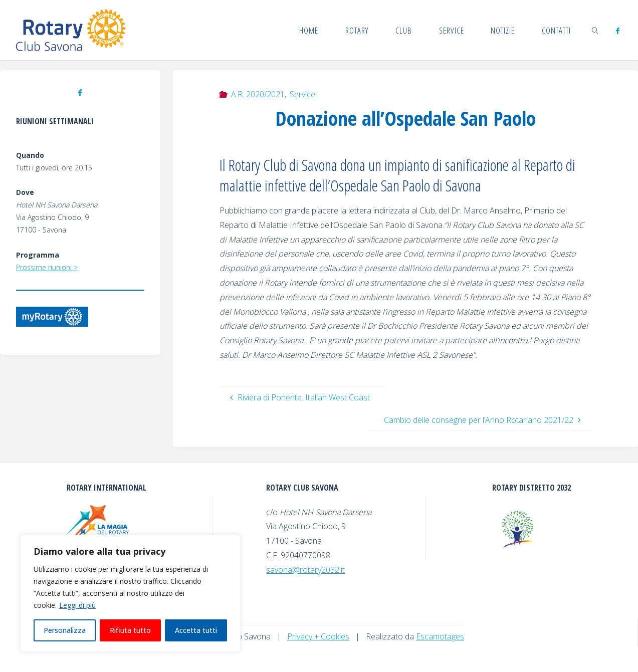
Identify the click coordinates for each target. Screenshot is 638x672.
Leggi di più (77, 605)
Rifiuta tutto (130, 630)
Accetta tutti (196, 630)
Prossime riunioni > (47, 267)
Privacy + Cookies (318, 636)
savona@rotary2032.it (305, 570)
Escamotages (440, 636)
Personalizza (65, 630)
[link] (595, 30)
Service (302, 94)
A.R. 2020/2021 (258, 94)
